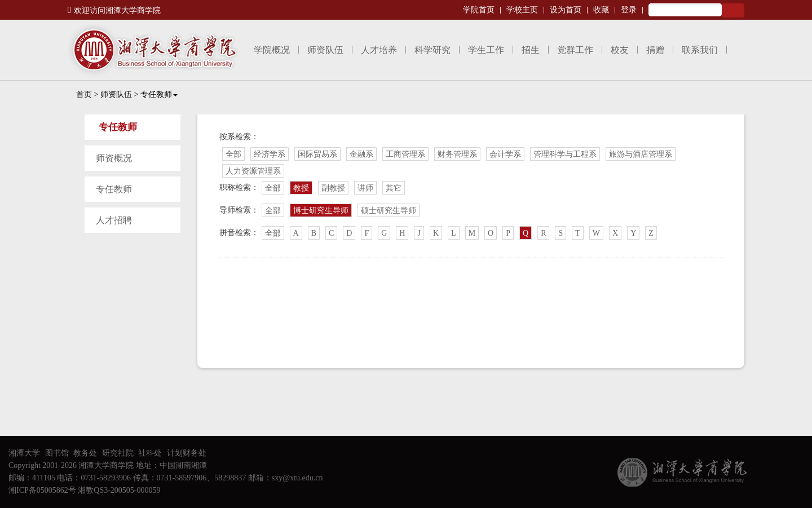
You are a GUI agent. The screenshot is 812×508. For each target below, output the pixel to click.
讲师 (365, 188)
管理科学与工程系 (565, 154)
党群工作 (575, 50)
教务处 (85, 453)
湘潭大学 (24, 453)
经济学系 (270, 154)
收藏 (601, 10)
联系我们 (700, 50)
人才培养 (379, 50)
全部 (233, 154)
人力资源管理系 (253, 171)
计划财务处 (187, 453)
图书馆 (57, 453)
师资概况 (114, 158)
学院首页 (479, 10)
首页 (84, 94)
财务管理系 (457, 154)
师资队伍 (325, 50)
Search (733, 10)
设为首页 (566, 10)
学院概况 (272, 50)
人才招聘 (114, 220)
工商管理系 (405, 154)
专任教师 (159, 94)
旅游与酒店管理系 (641, 154)
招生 (531, 50)
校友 (620, 50)
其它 (394, 188)
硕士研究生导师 (389, 211)
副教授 (333, 188)
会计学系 (505, 154)
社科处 (150, 453)
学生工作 (486, 50)
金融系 (361, 154)
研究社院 (118, 453)
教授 (301, 188)
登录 (629, 10)
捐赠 (655, 50)
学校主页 (522, 10)
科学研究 (433, 50)
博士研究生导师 (321, 211)
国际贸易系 (317, 154)
